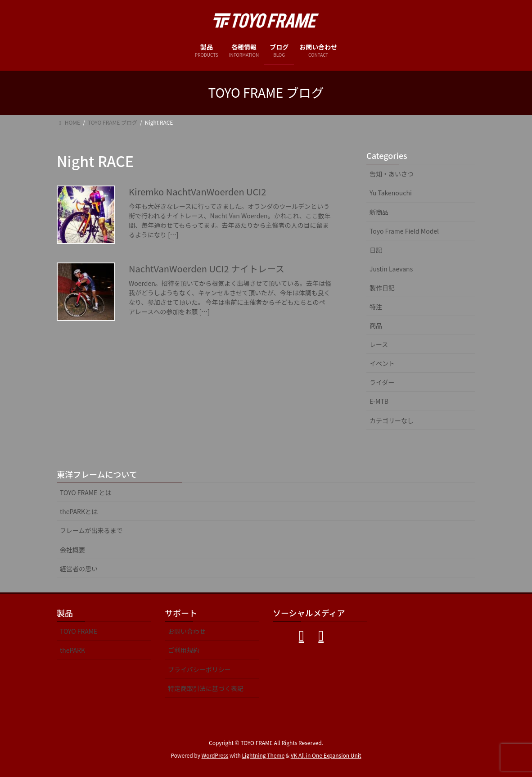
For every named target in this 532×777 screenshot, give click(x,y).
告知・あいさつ (392, 174)
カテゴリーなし (392, 420)
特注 (376, 307)
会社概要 (72, 550)
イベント (382, 363)
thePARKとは (79, 511)
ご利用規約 (184, 650)
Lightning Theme (263, 755)
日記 (376, 250)
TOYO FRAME (79, 631)
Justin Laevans (391, 269)
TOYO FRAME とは (86, 492)
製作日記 (382, 288)
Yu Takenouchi (391, 193)
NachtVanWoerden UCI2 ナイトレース (207, 269)
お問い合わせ (187, 631)
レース (379, 344)
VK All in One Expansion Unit (326, 755)
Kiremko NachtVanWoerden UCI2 (197, 192)
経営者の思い (79, 569)
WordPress (215, 755)
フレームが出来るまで (91, 530)
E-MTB (379, 401)
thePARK (72, 650)
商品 (376, 325)
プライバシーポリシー (199, 669)
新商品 (379, 212)
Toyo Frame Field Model (404, 231)
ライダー (382, 382)
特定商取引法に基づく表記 (206, 688)
